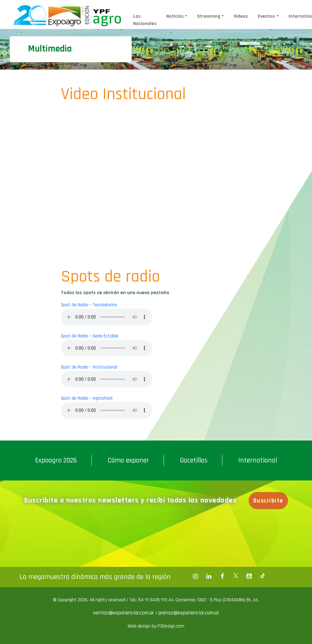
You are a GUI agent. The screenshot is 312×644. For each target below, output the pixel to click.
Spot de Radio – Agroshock (87, 398)
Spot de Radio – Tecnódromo (89, 305)
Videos (241, 16)
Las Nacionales (145, 20)
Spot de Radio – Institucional (89, 367)
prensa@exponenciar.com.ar (189, 613)
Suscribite (268, 501)
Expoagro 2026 (56, 460)
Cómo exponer (128, 460)
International (258, 460)
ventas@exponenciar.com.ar (124, 613)
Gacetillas (194, 460)
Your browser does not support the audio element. (107, 317)
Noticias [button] (175, 16)
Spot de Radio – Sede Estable (90, 336)
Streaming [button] (209, 16)
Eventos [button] (266, 16)
